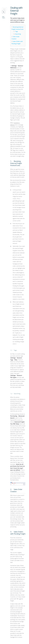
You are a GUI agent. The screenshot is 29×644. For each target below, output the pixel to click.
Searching (18, 34)
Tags (16, 31)
